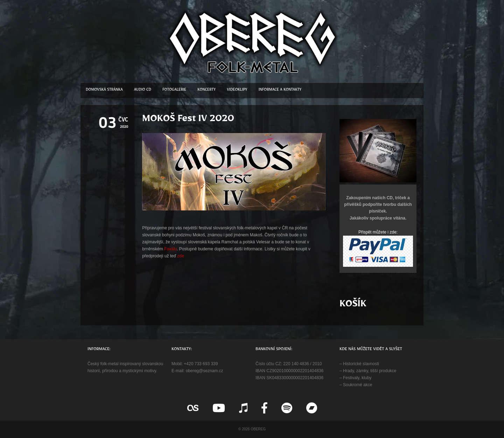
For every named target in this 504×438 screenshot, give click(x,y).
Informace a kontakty (280, 91)
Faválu (170, 249)
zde (180, 256)
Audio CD (143, 91)
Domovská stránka (104, 91)
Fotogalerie (174, 91)
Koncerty (206, 91)
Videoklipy (237, 91)
